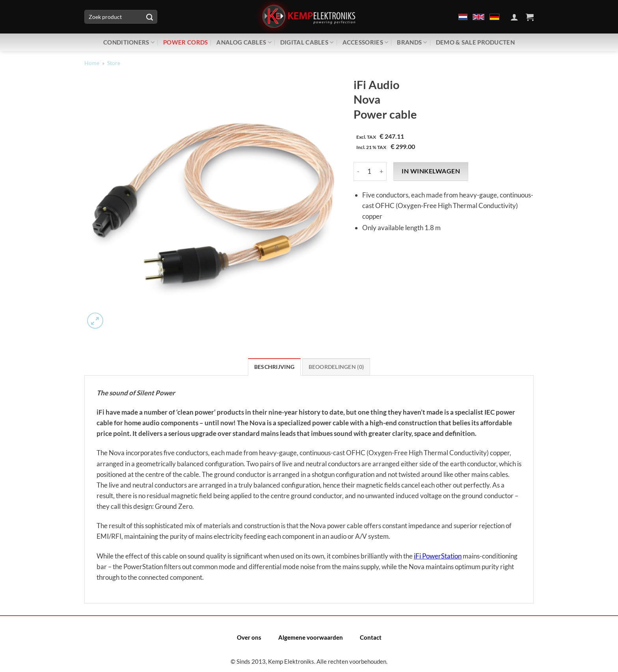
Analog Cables (244, 42)
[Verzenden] (149, 17)
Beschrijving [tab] (274, 367)
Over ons (249, 637)
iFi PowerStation (438, 556)
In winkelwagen (431, 171)
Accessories (366, 42)
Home (92, 63)
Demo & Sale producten (475, 42)
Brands (412, 42)
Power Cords (185, 42)
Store (114, 63)
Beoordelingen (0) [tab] (336, 367)
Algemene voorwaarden (311, 637)
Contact (371, 637)
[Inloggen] (514, 17)
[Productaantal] (369, 171)
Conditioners (129, 42)
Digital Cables (307, 42)
